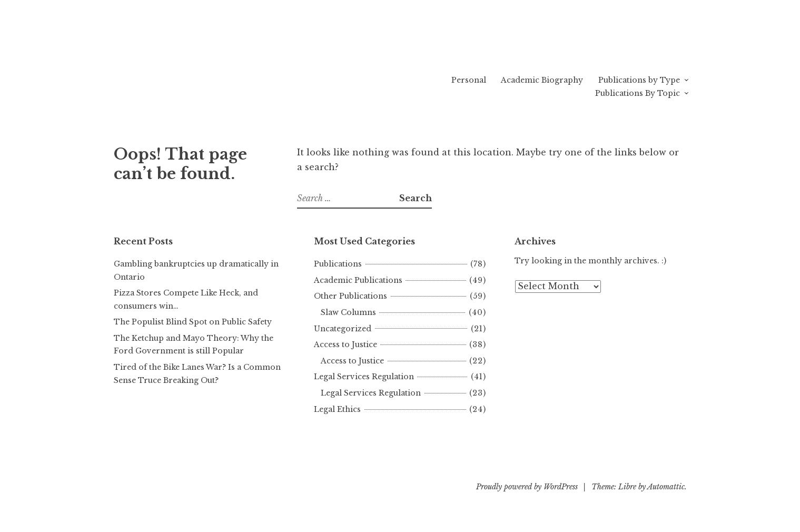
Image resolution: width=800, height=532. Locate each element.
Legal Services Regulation (364, 377)
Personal (469, 80)
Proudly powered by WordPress (527, 487)
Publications (338, 264)
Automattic (666, 487)
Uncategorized (343, 329)
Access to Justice (345, 344)
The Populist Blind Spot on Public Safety (193, 322)
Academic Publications (358, 280)
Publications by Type (639, 80)
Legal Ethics (337, 409)
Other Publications (350, 296)
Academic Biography (542, 80)
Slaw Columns (348, 312)
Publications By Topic (638, 93)
